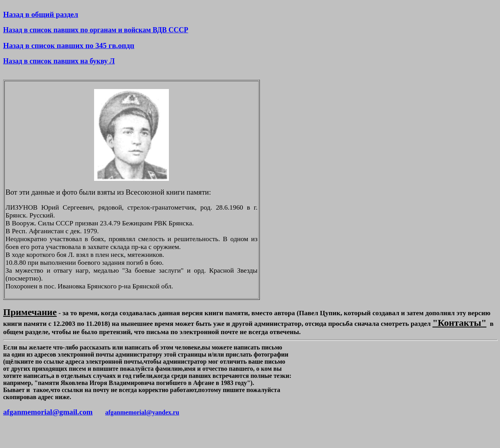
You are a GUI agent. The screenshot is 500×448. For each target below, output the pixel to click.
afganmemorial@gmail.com (48, 412)
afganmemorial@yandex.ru (142, 412)
